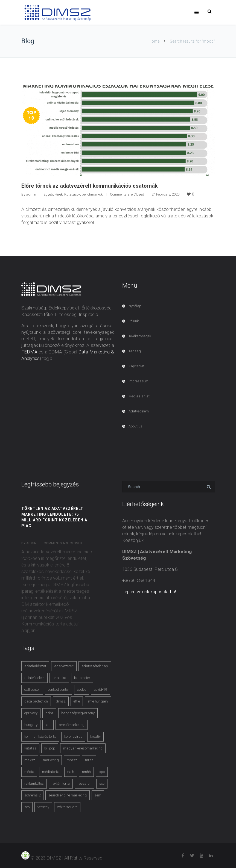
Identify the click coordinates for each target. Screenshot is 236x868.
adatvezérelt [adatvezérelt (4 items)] (64, 666)
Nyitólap (135, 306)
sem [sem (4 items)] (98, 795)
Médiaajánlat (139, 396)
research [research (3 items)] (85, 783)
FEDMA (29, 352)
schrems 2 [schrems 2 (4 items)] (32, 795)
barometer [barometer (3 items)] (82, 677)
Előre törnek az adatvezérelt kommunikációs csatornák (91, 186)
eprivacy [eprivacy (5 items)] (31, 713)
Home (154, 41)
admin (31, 194)
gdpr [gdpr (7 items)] (49, 713)
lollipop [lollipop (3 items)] (50, 748)
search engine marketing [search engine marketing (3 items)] (68, 795)
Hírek (59, 194)
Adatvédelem (139, 411)
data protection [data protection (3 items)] (36, 701)
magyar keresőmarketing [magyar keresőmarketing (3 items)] (83, 748)
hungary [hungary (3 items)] (31, 724)
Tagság (135, 351)
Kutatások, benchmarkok (83, 194)
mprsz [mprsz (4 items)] (72, 760)
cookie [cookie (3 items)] (82, 689)
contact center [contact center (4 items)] (59, 689)
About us (135, 426)
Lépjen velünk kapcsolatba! (149, 591)
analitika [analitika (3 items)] (59, 677)
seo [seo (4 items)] (27, 807)
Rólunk (134, 321)
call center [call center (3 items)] (32, 689)
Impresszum (138, 381)
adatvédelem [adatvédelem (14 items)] (34, 677)
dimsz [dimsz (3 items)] (61, 701)
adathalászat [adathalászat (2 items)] (35, 666)
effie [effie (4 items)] (77, 701)
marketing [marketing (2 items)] (51, 760)
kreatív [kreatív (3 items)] (95, 736)
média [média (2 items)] (29, 771)
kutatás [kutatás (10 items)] (30, 748)
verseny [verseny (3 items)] (43, 807)
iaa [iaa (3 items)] (48, 724)
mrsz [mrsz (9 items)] (89, 760)
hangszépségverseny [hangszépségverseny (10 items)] (78, 713)
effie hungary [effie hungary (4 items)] (98, 701)
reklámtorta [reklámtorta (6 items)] (61, 783)
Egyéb (48, 194)
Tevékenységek (140, 336)
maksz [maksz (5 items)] (30, 760)
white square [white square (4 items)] (67, 807)
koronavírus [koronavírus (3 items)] (73, 736)
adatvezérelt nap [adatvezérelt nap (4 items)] (95, 666)
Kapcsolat (136, 366)
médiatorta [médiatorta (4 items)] (51, 771)
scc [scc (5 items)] (102, 783)
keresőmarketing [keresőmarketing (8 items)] (72, 724)
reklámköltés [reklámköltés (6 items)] (34, 783)
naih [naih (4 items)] (71, 771)
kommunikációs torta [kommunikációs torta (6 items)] (40, 736)
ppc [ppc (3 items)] (102, 771)
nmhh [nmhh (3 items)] (86, 771)
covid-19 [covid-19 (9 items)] (100, 689)
